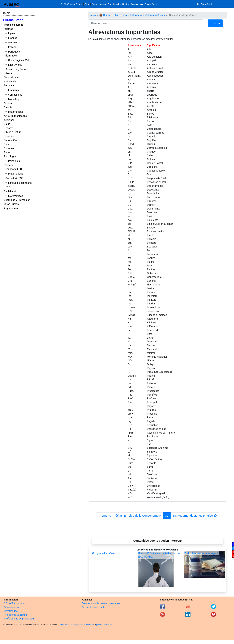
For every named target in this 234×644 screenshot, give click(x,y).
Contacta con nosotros (95, 607)
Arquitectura (11, 208)
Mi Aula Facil (204, 4)
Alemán (12, 42)
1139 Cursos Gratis (72, 4)
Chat (87, 4)
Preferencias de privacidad (19, 619)
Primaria (9, 165)
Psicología (10, 156)
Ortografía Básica (155, 15)
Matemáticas (16, 112)
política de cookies (104, 625)
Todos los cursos (14, 25)
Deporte (8, 128)
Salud (7, 124)
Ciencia (8, 107)
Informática (10, 56)
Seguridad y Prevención (17, 200)
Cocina (8, 103)
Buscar (215, 23)
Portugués (14, 52)
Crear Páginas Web (19, 60)
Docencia (9, 136)
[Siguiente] (195, 516)
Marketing (14, 99)
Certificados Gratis (118, 4)
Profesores (137, 4)
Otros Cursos (11, 204)
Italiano (12, 47)
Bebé (7, 152)
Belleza (8, 144)
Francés (12, 38)
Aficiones (9, 120)
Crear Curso (152, 4)
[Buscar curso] (146, 23)
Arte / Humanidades (15, 116)
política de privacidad (85, 625)
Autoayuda (10, 81)
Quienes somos (13, 607)
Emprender (14, 90)
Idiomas (8, 29)
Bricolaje (9, 148)
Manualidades (12, 77)
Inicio (7, 13)
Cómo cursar (99, 4)
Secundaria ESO (13, 169)
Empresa (9, 86)
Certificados (11, 611)
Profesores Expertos (15, 615)
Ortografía (136, 15)
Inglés (11, 33)
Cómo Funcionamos (15, 603)
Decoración (10, 140)
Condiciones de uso (67, 625)
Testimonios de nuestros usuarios (101, 603)
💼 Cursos (105, 15)
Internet (8, 73)
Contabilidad (15, 95)
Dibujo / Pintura (13, 132)
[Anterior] (138, 516)
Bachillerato (11, 191)
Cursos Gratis (13, 20)
